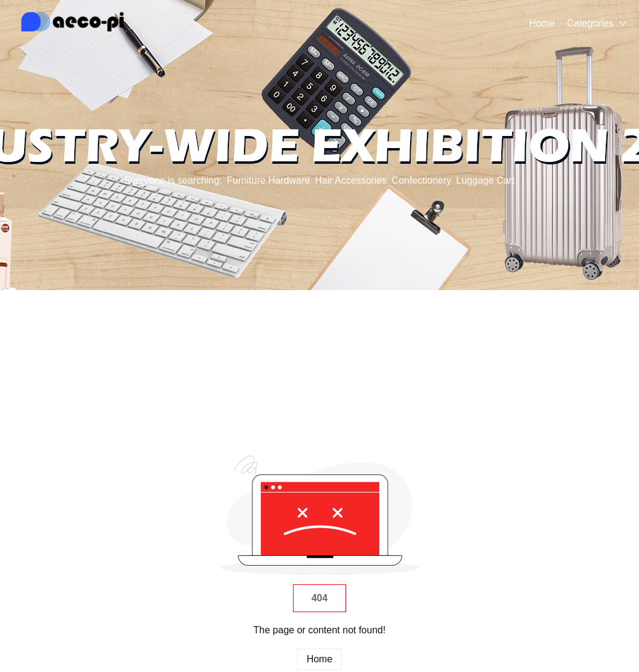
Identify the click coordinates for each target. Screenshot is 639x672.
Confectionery (422, 180)
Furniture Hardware (269, 180)
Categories (590, 23)
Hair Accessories (351, 180)
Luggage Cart (485, 180)
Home (542, 23)
